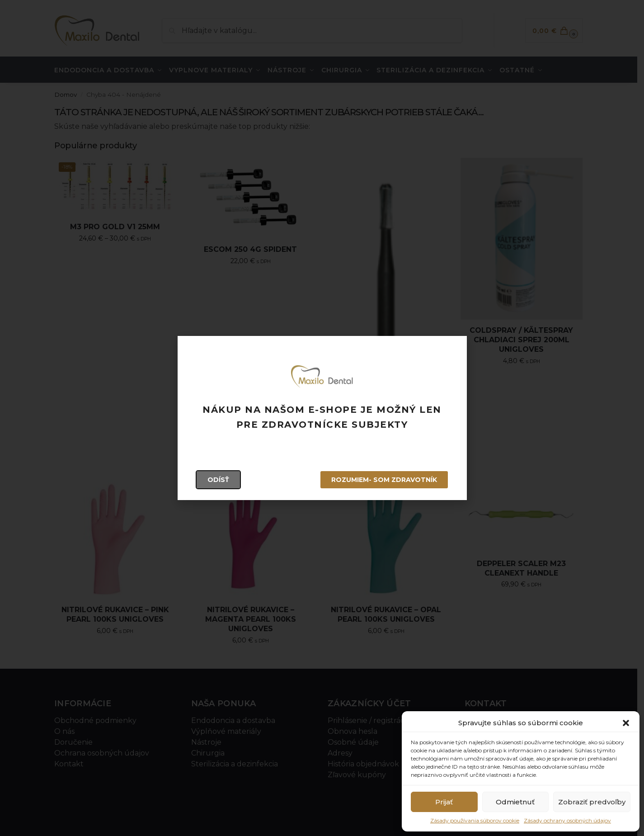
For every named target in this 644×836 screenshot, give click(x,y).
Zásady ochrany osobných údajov (567, 820)
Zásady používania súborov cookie (475, 820)
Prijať (444, 802)
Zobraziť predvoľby (592, 802)
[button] (626, 723)
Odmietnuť (515, 802)
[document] (322, 418)
